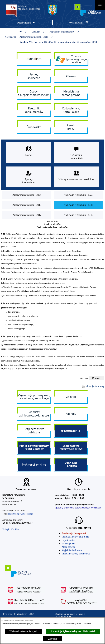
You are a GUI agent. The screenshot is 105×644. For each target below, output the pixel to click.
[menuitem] (27, 195)
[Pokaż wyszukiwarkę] (79, 23)
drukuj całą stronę (95, 386)
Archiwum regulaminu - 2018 (36, 37)
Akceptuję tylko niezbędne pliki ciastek (73, 631)
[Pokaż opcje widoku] (26, 23)
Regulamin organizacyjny (64, 32)
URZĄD (38, 32)
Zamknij (52, 639)
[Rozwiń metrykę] (96, 378)
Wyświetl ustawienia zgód (23, 631)
